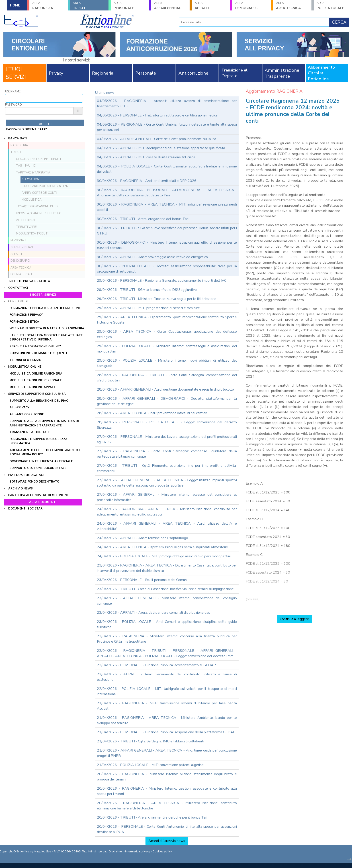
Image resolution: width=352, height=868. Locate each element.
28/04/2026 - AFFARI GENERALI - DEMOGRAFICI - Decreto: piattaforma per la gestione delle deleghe (167, 401)
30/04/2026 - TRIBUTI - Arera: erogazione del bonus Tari (143, 219)
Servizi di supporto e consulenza (37, 394)
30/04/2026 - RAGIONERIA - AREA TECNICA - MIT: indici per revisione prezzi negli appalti (167, 207)
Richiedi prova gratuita (30, 281)
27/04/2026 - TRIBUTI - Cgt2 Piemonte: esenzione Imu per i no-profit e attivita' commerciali (167, 468)
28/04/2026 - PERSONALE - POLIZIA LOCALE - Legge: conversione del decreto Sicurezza (167, 425)
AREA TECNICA (292, 6)
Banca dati (18, 139)
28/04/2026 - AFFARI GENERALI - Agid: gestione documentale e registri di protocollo (165, 389)
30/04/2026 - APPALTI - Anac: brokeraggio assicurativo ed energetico (152, 257)
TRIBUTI (89, 6)
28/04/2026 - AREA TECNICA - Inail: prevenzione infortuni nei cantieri (152, 413)
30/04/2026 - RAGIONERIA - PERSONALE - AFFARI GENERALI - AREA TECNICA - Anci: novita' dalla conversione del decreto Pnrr (167, 193)
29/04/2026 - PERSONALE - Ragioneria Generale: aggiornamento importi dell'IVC (162, 281)
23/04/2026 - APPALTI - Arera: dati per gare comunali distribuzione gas (153, 613)
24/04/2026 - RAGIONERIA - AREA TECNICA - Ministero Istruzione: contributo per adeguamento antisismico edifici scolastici (167, 512)
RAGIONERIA (49, 6)
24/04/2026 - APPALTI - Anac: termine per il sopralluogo (142, 538)
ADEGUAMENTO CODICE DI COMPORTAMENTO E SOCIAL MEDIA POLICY (45, 452)
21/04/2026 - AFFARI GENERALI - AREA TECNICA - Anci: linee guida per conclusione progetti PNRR (167, 753)
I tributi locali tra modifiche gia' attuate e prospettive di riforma (46, 338)
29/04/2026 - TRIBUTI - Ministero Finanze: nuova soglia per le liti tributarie (157, 299)
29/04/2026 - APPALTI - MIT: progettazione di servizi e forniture (148, 308)
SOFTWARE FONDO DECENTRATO (34, 482)
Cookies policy (162, 852)
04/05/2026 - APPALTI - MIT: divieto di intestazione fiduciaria (146, 157)
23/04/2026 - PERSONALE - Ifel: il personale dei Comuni (142, 580)
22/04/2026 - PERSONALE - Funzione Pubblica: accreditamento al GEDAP (156, 665)
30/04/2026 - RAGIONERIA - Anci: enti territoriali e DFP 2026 (147, 181)
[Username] (44, 98)
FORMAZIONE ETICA (24, 322)
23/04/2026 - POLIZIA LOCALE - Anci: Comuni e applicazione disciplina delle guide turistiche (167, 624)
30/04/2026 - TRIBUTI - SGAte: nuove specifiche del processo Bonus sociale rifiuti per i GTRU (167, 231)
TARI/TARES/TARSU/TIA (33, 173)
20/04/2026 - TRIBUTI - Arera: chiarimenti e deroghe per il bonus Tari (152, 817)
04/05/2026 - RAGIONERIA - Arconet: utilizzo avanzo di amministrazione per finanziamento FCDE (167, 104)
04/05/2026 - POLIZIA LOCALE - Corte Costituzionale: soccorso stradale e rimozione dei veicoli (167, 169)
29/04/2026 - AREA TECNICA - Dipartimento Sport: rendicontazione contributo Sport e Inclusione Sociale (167, 320)
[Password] (39, 111)
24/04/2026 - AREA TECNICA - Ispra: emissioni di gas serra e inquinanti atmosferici (163, 547)
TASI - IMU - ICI (26, 166)
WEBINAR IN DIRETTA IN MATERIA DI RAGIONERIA (47, 328)
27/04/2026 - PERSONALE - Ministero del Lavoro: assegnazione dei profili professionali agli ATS (167, 439)
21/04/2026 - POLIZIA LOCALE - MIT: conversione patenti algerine (150, 765)
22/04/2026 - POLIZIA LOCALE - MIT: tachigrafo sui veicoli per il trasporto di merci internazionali (167, 691)
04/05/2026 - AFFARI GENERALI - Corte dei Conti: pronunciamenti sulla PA (157, 139)
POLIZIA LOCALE (333, 6)
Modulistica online (25, 367)
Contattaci (18, 288)
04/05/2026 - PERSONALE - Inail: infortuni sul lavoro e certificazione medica (157, 115)
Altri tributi (26, 220)
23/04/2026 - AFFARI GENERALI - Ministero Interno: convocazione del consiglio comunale (167, 601)
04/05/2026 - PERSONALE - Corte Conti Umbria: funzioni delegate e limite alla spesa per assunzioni (167, 127)
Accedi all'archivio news (167, 841)
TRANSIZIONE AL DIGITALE (30, 432)
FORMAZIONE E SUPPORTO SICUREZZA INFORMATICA (39, 441)
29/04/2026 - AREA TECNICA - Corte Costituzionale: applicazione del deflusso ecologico (167, 334)
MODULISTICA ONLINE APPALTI (33, 387)
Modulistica (32, 200)
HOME (15, 5)
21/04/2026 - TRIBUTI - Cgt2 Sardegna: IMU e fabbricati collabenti (150, 741)
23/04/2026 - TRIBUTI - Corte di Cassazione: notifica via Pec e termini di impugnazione (165, 589)
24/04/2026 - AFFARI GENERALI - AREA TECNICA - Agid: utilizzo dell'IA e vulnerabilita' (167, 526)
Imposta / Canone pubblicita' (39, 213)
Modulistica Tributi (32, 234)
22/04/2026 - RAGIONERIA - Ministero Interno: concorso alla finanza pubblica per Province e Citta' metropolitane (167, 639)
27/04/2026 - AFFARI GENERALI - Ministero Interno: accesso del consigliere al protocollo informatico (167, 497)
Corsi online (19, 301)
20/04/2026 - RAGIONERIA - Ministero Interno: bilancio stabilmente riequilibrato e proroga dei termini (167, 777)
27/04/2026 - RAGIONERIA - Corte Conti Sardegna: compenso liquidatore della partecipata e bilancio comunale (167, 454)
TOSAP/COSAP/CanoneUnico (37, 206)
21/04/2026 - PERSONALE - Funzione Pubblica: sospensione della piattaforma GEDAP (166, 732)
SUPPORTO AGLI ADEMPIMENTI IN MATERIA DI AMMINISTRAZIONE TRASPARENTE (44, 423)
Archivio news (20, 489)
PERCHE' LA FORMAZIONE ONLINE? (35, 346)
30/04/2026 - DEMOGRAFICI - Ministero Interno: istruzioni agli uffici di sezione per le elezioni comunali (167, 245)
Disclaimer (116, 852)
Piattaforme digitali (26, 475)
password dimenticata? (27, 129)
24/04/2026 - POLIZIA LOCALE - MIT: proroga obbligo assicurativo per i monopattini (164, 556)
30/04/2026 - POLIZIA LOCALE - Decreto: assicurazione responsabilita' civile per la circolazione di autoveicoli (167, 269)
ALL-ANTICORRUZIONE (27, 414)
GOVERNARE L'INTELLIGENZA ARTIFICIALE (41, 461)
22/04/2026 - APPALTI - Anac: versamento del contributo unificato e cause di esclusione (167, 677)
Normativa (30, 179)
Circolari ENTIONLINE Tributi (38, 159)
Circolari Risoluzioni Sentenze (46, 186)
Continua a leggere (294, 619)
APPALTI (211, 6)
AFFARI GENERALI (170, 6)
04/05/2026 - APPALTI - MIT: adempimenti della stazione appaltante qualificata (161, 148)
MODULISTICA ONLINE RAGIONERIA (36, 374)
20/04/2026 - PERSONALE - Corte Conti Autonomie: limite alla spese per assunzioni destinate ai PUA (167, 829)
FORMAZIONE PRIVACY (26, 315)
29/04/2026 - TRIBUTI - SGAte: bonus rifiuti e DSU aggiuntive (147, 290)
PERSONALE (130, 6)
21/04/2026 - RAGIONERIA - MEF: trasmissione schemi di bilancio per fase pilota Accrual (167, 706)
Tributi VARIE (26, 227)
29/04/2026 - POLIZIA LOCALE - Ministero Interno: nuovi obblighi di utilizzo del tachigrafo (167, 363)
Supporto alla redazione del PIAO (39, 401)
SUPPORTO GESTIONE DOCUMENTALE (38, 468)
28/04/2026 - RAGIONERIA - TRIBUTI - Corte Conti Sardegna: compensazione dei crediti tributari (167, 378)
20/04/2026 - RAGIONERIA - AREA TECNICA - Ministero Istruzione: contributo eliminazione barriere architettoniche (167, 806)
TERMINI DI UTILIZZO (25, 360)
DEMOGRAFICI (252, 6)
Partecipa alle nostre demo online (38, 495)
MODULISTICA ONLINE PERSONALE (36, 380)
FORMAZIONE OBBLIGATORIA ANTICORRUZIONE (45, 308)
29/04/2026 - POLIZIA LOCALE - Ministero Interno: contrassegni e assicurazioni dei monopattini (167, 349)
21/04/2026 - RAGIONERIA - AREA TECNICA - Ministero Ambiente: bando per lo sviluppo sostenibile (167, 720)
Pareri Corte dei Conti (39, 193)
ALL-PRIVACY (19, 408)
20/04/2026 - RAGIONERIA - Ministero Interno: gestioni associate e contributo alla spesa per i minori (167, 791)
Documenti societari (26, 509)
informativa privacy (138, 852)
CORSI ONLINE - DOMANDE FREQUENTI (38, 353)
